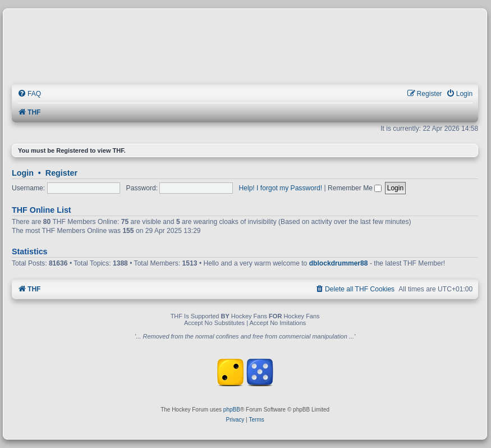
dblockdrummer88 (339, 263)
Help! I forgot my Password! (281, 188)
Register (61, 173)
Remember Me (355, 188)
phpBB (232, 410)
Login (23, 173)
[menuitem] (29, 94)
